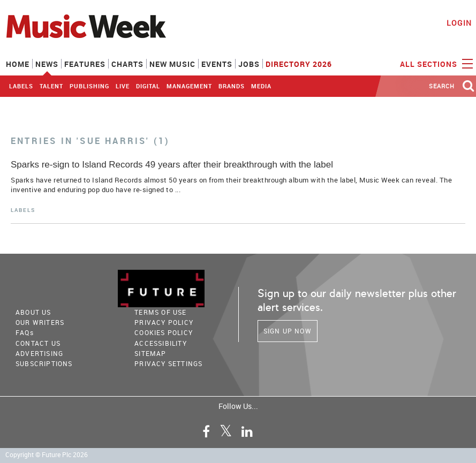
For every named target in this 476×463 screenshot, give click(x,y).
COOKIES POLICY (164, 332)
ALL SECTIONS (435, 63)
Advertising (39, 353)
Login (459, 23)
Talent (51, 86)
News (47, 64)
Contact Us (38, 343)
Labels (21, 86)
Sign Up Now (288, 331)
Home (18, 64)
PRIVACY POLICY (164, 322)
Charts (127, 64)
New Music (172, 64)
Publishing (89, 86)
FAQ (25, 332)
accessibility (161, 343)
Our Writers (40, 322)
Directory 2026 (299, 64)
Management (189, 86)
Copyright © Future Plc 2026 (47, 455)
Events (217, 64)
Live (123, 86)
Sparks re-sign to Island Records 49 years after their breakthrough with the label (172, 165)
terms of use (160, 312)
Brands (232, 86)
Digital (148, 86)
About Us (33, 312)
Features (85, 64)
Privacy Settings (168, 363)
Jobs (249, 64)
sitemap (150, 353)
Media (261, 86)
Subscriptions (44, 363)
